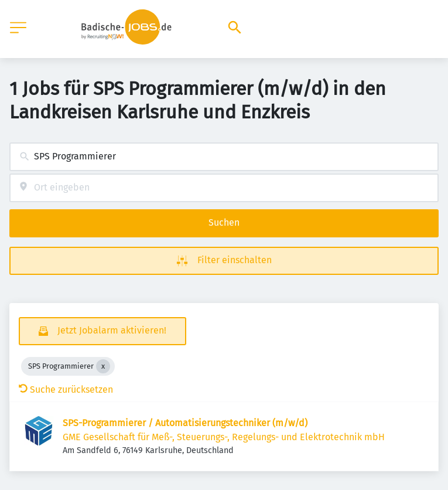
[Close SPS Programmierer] (103, 366)
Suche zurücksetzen (66, 389)
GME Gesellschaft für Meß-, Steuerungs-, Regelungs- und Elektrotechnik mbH (224, 437)
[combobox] (224, 157)
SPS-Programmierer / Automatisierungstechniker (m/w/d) (185, 423)
